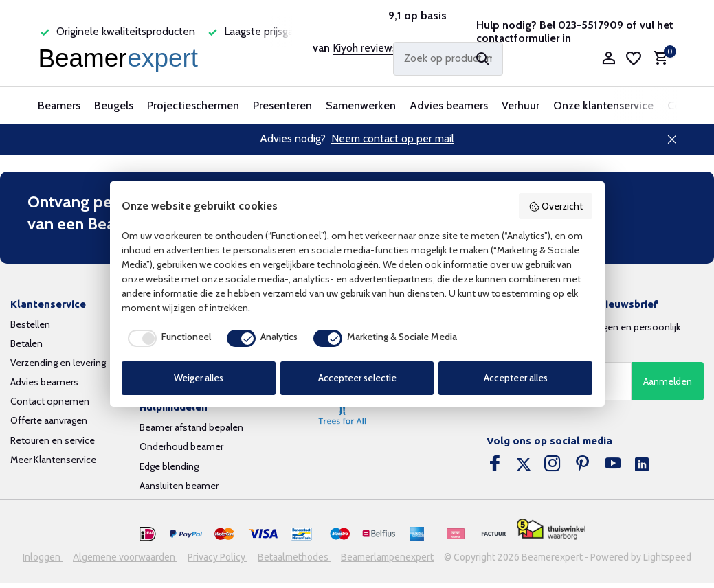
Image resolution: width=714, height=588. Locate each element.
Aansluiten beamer (179, 486)
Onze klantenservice (603, 105)
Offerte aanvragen (49, 420)
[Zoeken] (448, 59)
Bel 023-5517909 (581, 25)
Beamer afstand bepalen (191, 427)
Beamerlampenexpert (387, 557)
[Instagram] (553, 465)
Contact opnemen (50, 401)
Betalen (26, 343)
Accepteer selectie (357, 378)
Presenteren (282, 105)
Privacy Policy (217, 557)
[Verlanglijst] (634, 58)
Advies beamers (449, 105)
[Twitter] (524, 465)
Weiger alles (199, 378)
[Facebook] (495, 465)
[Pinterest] (583, 465)
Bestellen (30, 324)
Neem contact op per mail (393, 138)
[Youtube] (613, 465)
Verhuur (521, 105)
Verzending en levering (58, 363)
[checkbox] (166, 338)
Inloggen (43, 557)
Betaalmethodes (294, 557)
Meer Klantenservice (53, 460)
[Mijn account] (609, 59)
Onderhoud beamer (181, 446)
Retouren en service (53, 440)
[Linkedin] (642, 465)
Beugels (114, 105)
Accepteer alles (516, 378)
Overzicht (556, 206)
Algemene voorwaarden (125, 557)
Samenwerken (361, 105)
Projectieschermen (193, 105)
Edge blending (169, 466)
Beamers (59, 105)
